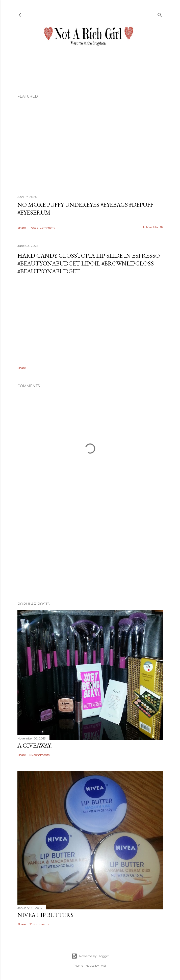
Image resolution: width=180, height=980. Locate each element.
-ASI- (103, 966)
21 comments (39, 924)
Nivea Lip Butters (45, 915)
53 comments (40, 755)
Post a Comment (42, 228)
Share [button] (22, 228)
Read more (153, 227)
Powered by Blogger (90, 956)
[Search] (160, 14)
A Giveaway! (35, 745)
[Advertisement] (90, 554)
